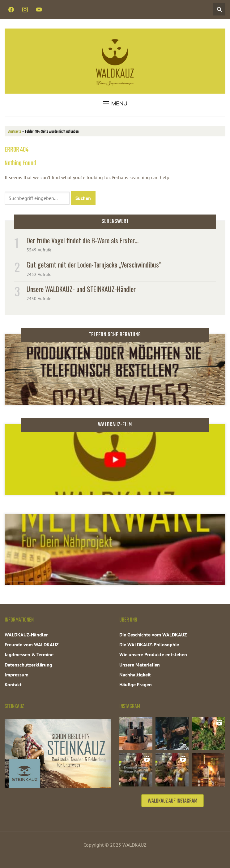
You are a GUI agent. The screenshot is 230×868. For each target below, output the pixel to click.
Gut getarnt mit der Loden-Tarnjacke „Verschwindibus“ (94, 264)
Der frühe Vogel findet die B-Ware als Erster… (83, 240)
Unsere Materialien (140, 665)
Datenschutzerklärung (28, 665)
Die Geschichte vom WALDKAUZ (153, 635)
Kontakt (13, 684)
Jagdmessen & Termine (29, 654)
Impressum (17, 675)
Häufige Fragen (136, 684)
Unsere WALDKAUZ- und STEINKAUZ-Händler (81, 289)
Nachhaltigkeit (135, 675)
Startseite (15, 132)
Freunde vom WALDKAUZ (32, 644)
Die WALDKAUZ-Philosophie (149, 644)
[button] (115, 104)
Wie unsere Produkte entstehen (153, 654)
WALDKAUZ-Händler (26, 635)
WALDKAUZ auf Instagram (172, 801)
